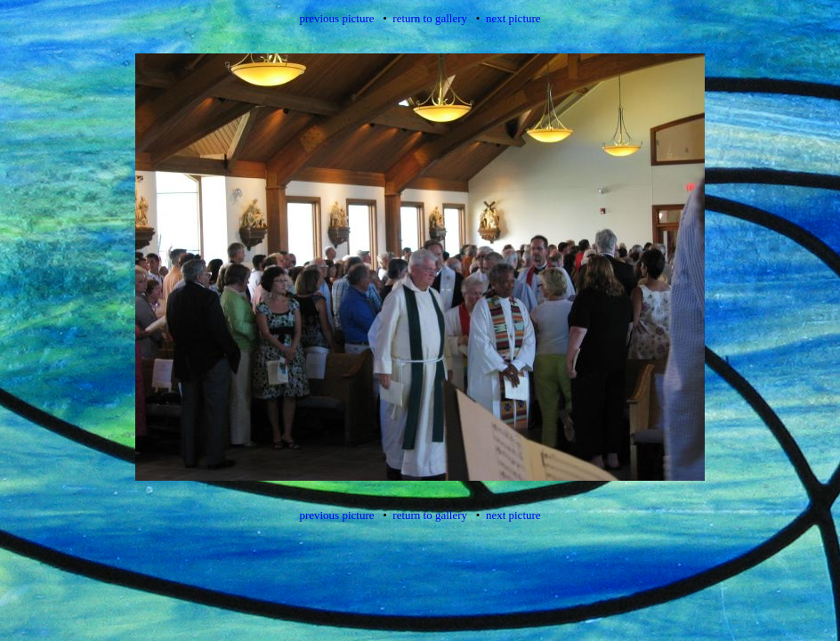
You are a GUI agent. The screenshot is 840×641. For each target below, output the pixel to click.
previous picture (336, 18)
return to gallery (430, 18)
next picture (513, 18)
